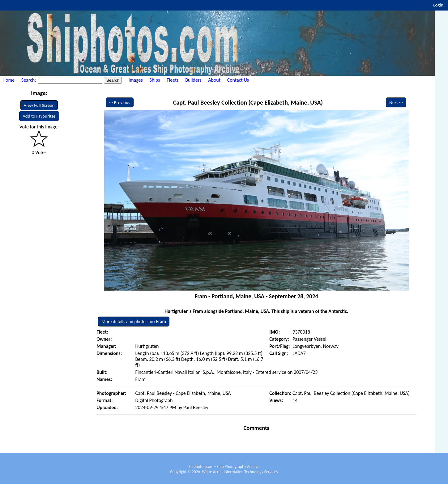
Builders (193, 80)
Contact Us (238, 80)
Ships (155, 80)
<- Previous (120, 102)
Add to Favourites (39, 116)
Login (438, 5)
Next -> (396, 102)
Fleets (173, 80)
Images (136, 80)
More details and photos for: (134, 322)
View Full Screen (39, 105)
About (214, 80)
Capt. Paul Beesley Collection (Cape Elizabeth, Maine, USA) (248, 102)
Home (9, 80)
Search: (29, 80)
